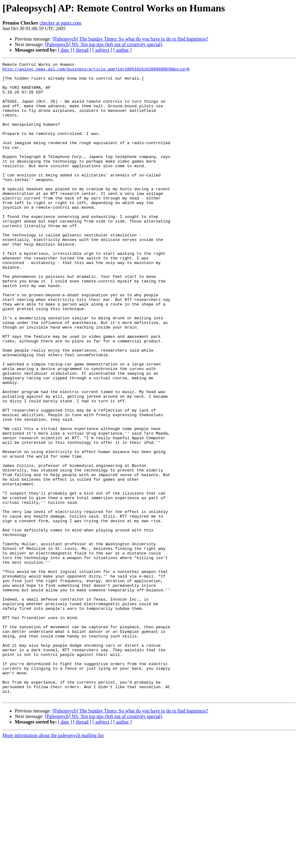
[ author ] (123, 50)
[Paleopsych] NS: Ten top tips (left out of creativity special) (104, 44)
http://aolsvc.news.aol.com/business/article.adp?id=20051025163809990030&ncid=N (96, 71)
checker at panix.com (61, 23)
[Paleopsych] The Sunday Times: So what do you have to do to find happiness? (130, 39)
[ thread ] (82, 50)
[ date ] (65, 50)
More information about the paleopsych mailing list (53, 863)
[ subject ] (102, 50)
